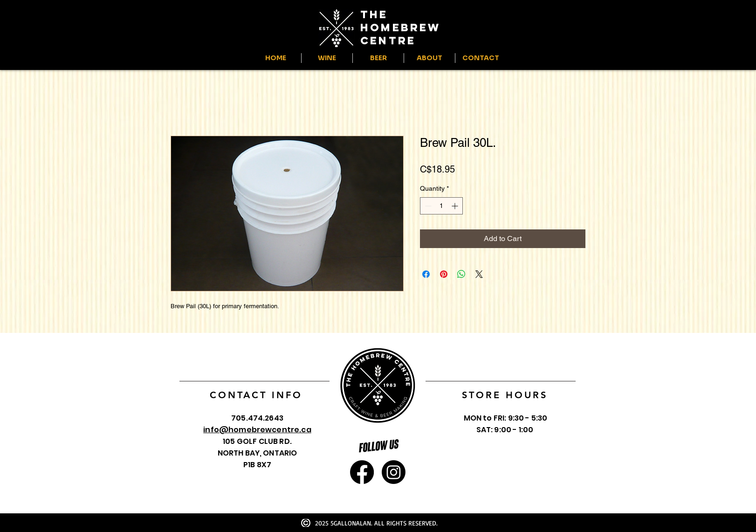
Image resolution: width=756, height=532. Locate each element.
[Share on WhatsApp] (461, 274)
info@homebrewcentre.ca (257, 430)
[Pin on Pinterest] (444, 274)
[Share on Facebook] (426, 274)
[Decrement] (427, 206)
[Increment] (456, 206)
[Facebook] (362, 472)
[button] (327, 58)
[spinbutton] (441, 206)
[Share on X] (479, 274)
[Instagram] (394, 472)
